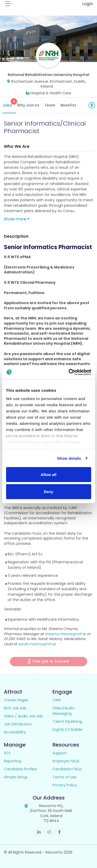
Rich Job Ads (15, 708)
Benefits (68, 105)
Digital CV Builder (68, 729)
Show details (69, 458)
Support (60, 753)
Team (50, 105)
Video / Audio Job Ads (23, 716)
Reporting (13, 761)
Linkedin (39, 832)
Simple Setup (16, 777)
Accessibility (15, 732)
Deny (48, 491)
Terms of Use (65, 777)
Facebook (60, 832)
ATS (7, 753)
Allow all (48, 475)
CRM (57, 700)
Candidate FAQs (67, 769)
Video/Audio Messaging (64, 711)
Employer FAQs (66, 761)
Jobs (9, 103)
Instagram (49, 832)
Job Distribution (18, 724)
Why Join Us (28, 105)
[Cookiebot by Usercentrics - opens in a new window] (69, 372)
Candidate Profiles (20, 769)
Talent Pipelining (67, 721)
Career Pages (16, 700)
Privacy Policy (65, 785)
